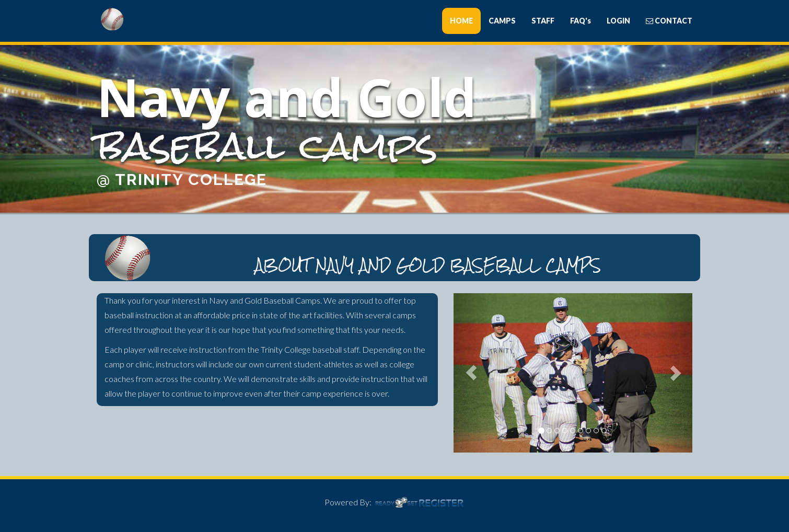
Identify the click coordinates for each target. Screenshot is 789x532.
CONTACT (669, 21)
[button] (472, 373)
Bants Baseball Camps (154, 19)
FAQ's (581, 21)
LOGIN (618, 21)
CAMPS (502, 21)
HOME (461, 21)
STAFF (543, 21)
